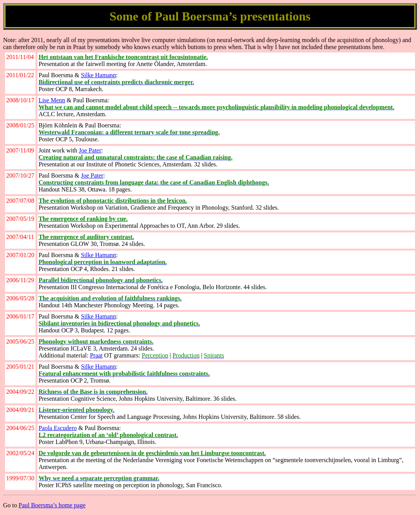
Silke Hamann (99, 75)
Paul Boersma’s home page (52, 505)
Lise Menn (52, 100)
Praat (96, 355)
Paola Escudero (58, 428)
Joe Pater (90, 150)
